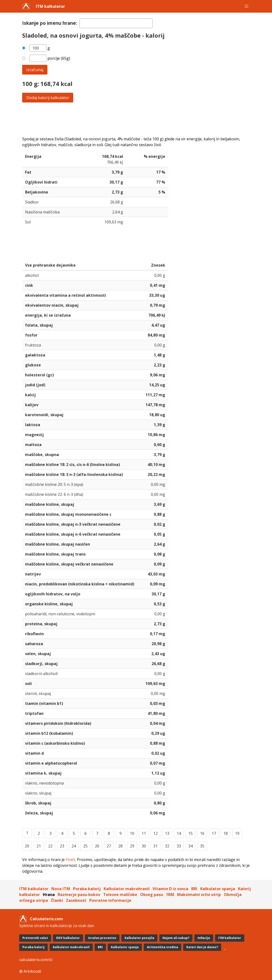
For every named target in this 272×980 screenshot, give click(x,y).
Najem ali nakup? (176, 938)
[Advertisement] (136, 119)
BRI (194, 889)
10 (132, 833)
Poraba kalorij (87, 889)
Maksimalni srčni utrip (199, 895)
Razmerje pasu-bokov (79, 895)
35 (202, 846)
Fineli (70, 860)
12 (155, 833)
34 (190, 846)
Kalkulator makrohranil (127, 889)
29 (132, 846)
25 (85, 846)
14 (179, 833)
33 (179, 846)
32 (167, 846)
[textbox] (116, 23)
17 (214, 833)
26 (97, 846)
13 (167, 833)
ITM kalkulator (50, 6)
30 (144, 846)
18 (226, 833)
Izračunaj (35, 70)
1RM (170, 895)
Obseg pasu (152, 895)
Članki (57, 900)
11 (144, 833)
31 (155, 846)
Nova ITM (61, 889)
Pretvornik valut (35, 938)
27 (109, 846)
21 (39, 846)
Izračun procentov (102, 938)
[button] (246, 6)
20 (27, 846)
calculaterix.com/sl (36, 960)
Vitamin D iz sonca (170, 889)
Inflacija (204, 938)
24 (74, 846)
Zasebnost (76, 900)
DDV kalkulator (68, 938)
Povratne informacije (110, 900)
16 (202, 833)
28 (120, 846)
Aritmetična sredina (163, 947)
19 (237, 833)
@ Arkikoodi (30, 971)
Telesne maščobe (120, 895)
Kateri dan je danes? (202, 947)
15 (190, 833)
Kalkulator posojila (139, 938)
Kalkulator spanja (218, 889)
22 (50, 846)
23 (62, 846)
